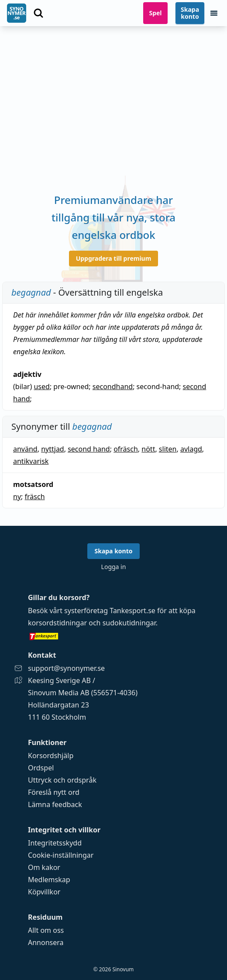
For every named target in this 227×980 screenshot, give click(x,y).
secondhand (113, 386)
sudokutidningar (129, 623)
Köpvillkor (44, 892)
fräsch (35, 497)
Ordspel (41, 768)
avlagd (191, 449)
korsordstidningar (57, 623)
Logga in (114, 567)
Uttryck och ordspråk (62, 780)
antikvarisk (31, 461)
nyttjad (53, 449)
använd (25, 449)
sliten (168, 449)
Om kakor (44, 867)
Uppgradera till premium (114, 258)
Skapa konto (190, 13)
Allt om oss (46, 930)
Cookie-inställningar (61, 855)
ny (17, 497)
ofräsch (126, 449)
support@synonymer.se (66, 668)
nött (148, 449)
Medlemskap (49, 880)
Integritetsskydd (55, 843)
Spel (155, 13)
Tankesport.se (132, 611)
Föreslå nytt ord (54, 792)
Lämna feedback (55, 804)
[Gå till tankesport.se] (113, 636)
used (41, 386)
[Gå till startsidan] (17, 13)
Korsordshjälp (51, 756)
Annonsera (46, 942)
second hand (89, 449)
